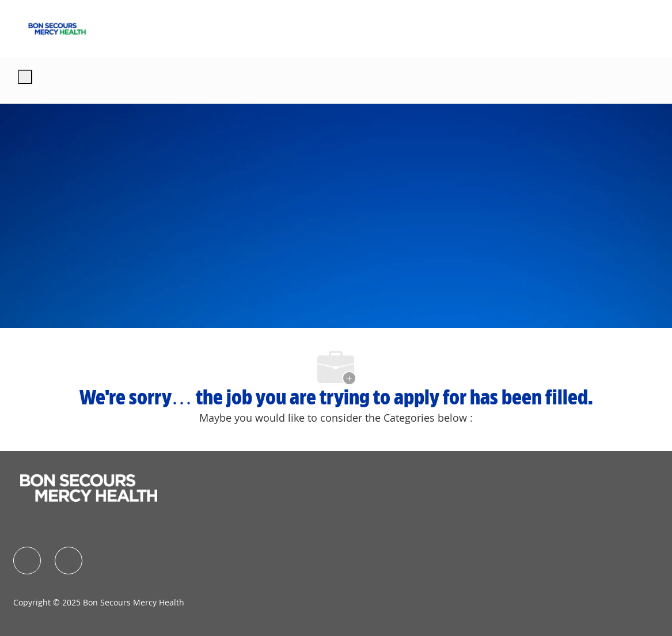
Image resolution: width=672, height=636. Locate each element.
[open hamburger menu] (25, 77)
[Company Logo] (57, 28)
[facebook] (27, 561)
